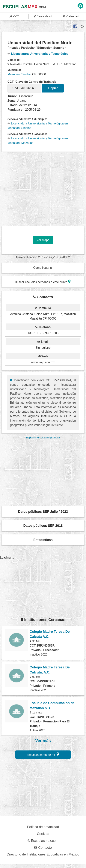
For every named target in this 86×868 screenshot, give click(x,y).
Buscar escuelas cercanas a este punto (43, 282)
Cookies (43, 834)
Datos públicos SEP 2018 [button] (43, 526)
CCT (14, 16)
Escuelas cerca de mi (43, 754)
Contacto (43, 848)
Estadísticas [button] (43, 540)
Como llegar (43, 268)
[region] (44, 188)
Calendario (72, 16)
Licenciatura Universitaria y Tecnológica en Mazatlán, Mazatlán (38, 141)
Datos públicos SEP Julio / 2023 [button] (43, 512)
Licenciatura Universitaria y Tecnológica (38, 54)
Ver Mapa (43, 240)
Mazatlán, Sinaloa (19, 74)
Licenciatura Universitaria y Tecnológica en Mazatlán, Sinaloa (38, 126)
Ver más (43, 741)
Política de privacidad (43, 827)
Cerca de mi (43, 16)
